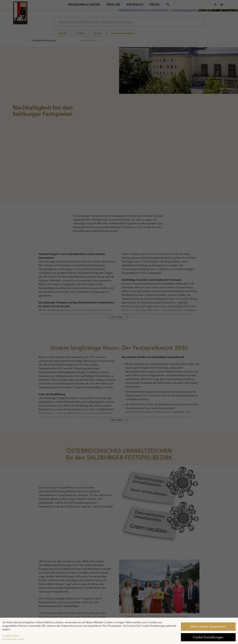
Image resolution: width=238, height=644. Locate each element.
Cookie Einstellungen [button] (208, 637)
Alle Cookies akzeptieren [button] (208, 627)
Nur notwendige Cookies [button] (13, 639)
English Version (11, 636)
